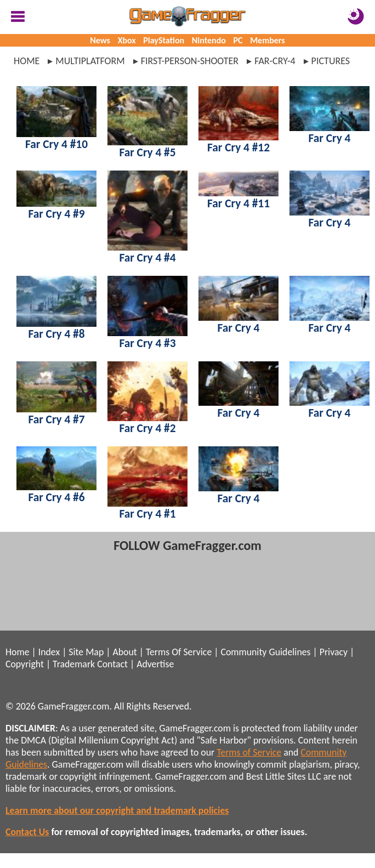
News (100, 40)
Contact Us (27, 832)
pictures (331, 61)
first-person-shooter (190, 61)
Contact (112, 664)
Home (27, 61)
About (124, 652)
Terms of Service (249, 752)
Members (268, 40)
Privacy (334, 652)
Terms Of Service (179, 652)
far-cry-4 (275, 61)
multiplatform (90, 61)
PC (238, 40)
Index (49, 652)
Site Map (86, 652)
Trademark (74, 664)
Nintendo (209, 40)
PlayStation (164, 40)
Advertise (155, 664)
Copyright (25, 664)
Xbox (127, 40)
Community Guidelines (265, 652)
